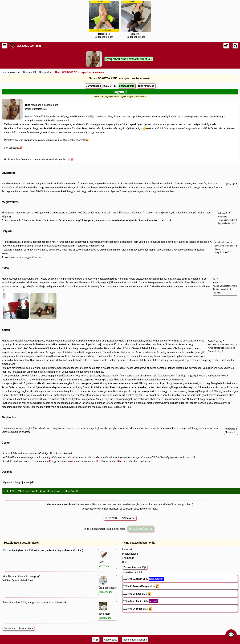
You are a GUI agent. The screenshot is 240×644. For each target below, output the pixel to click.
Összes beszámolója (135, 567)
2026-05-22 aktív (144, 579)
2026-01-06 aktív (138, 609)
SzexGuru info (127, 86)
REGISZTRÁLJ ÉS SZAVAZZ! (120, 518)
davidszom (105, 611)
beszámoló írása (141, 529)
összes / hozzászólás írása (18, 629)
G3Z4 (104, 559)
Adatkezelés (111, 640)
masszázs (31, 184)
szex (111, 279)
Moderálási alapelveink (135, 640)
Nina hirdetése (146, 86)
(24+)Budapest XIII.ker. (136, 19)
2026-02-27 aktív (141, 601)
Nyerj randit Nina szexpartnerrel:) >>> (129, 59)
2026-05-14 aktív (141, 586)
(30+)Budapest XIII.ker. (104, 19)
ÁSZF (96, 640)
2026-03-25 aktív (137, 594)
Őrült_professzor (108, 585)
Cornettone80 (93, 86)
